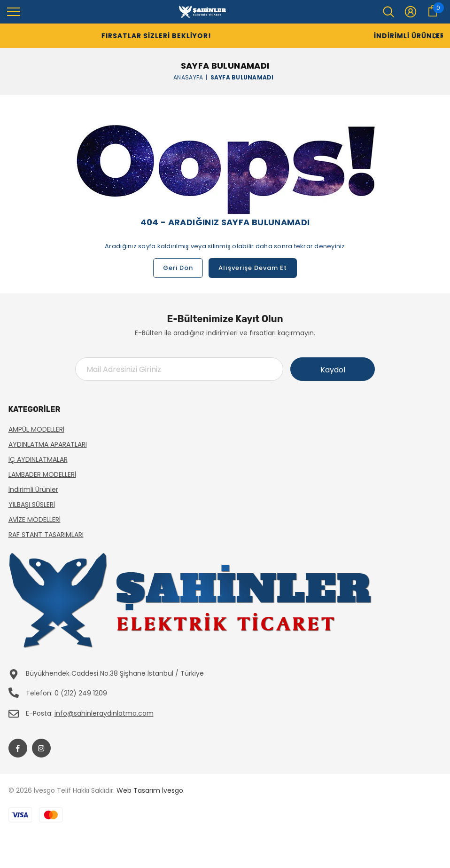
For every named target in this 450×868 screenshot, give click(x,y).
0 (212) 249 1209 (81, 693)
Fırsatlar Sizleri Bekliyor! (136, 36)
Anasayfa (188, 77)
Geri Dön (178, 268)
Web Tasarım (138, 790)
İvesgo (173, 790)
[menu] (14, 11)
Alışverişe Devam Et (253, 268)
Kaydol (333, 370)
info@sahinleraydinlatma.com (104, 713)
